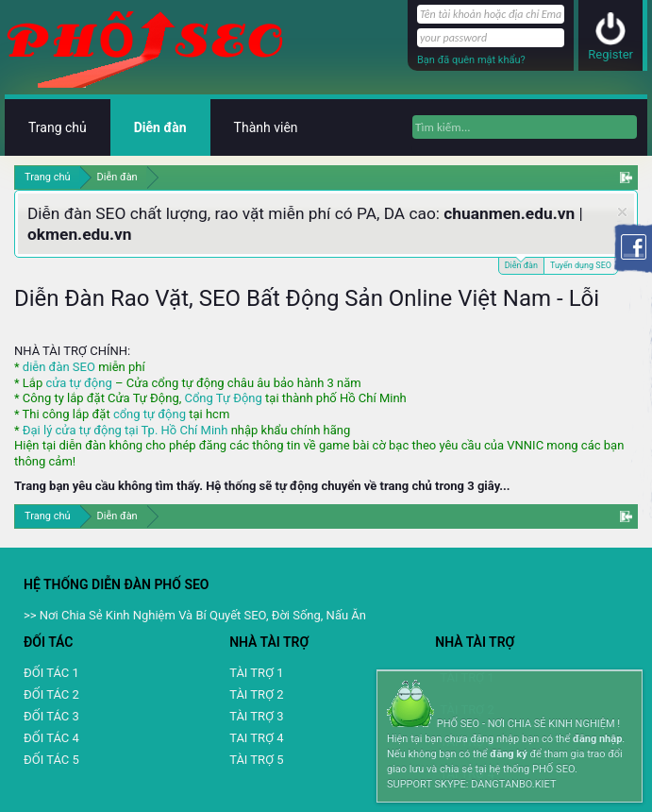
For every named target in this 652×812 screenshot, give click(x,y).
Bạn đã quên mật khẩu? (471, 60)
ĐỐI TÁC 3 (51, 716)
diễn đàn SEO (59, 367)
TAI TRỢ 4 (256, 738)
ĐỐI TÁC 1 (51, 673)
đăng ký (508, 754)
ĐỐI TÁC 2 (51, 694)
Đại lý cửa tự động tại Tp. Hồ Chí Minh (125, 430)
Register (610, 54)
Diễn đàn (521, 264)
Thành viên (266, 127)
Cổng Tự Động (223, 398)
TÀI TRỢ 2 (256, 694)
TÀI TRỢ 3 (256, 716)
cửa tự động (78, 383)
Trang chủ (58, 127)
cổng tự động (150, 414)
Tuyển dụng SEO (581, 265)
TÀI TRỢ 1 (256, 673)
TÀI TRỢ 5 (256, 760)
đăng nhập (597, 739)
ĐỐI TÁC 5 (51, 760)
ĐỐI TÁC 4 (51, 738)
